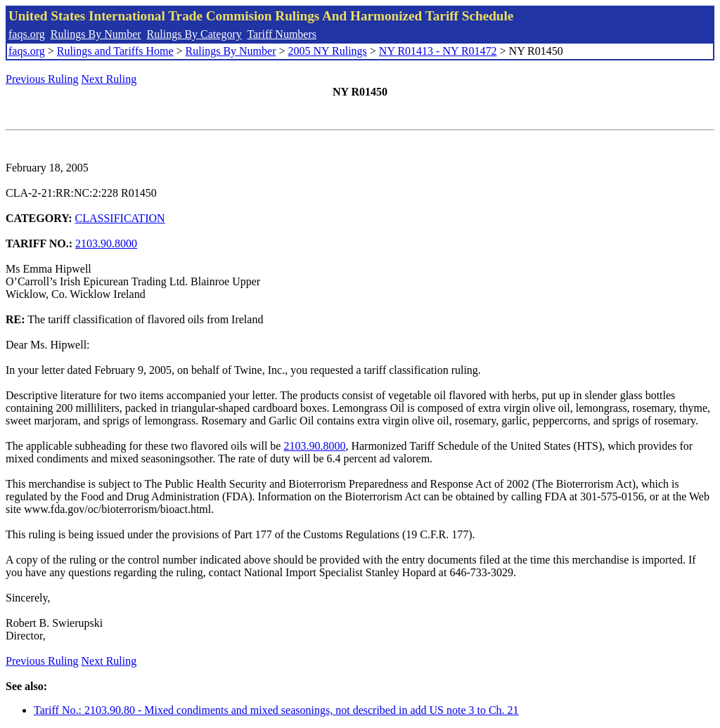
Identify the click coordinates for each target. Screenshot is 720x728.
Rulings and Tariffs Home (115, 51)
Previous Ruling (42, 79)
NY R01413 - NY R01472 (438, 51)
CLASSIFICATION (120, 218)
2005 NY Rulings (328, 51)
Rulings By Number (96, 34)
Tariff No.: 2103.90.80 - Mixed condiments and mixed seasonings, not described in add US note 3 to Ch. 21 (276, 710)
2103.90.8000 (106, 243)
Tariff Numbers (282, 34)
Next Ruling (109, 79)
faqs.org (27, 34)
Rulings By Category (194, 34)
